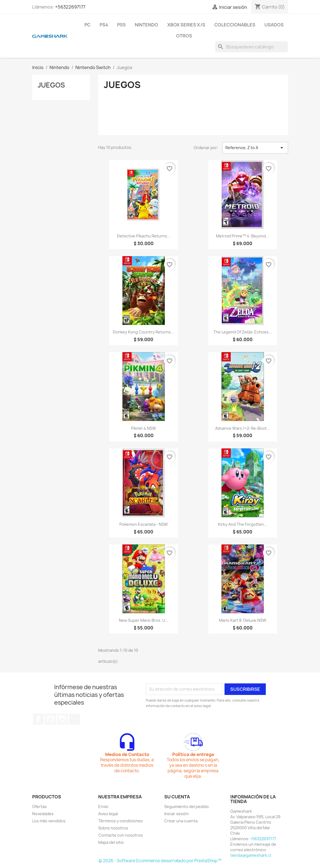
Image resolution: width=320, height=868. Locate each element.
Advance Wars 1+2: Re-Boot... (243, 428)
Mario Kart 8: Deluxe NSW (243, 620)
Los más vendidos (49, 821)
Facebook (38, 719)
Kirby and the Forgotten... (243, 524)
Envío (103, 807)
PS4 (104, 25)
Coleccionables (235, 25)
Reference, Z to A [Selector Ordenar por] (255, 148)
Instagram (62, 719)
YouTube (50, 719)
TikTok (75, 719)
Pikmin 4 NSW (143, 428)
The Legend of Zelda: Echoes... (243, 332)
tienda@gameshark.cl (251, 855)
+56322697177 (70, 7)
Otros (184, 36)
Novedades (43, 814)
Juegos (51, 85)
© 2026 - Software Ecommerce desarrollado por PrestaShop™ (160, 861)
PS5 (121, 25)
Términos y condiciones (121, 821)
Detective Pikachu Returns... (144, 236)
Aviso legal (108, 814)
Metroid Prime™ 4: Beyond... (243, 236)
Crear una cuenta (181, 821)
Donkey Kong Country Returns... (143, 332)
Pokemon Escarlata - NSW (144, 524)
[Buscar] (251, 47)
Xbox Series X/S (186, 25)
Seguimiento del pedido (187, 807)
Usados (274, 25)
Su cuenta (177, 797)
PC (87, 25)
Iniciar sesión (177, 814)
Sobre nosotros (113, 828)
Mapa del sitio (111, 842)
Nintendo (147, 25)
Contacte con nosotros (121, 835)
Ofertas (39, 807)
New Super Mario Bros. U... (144, 620)
